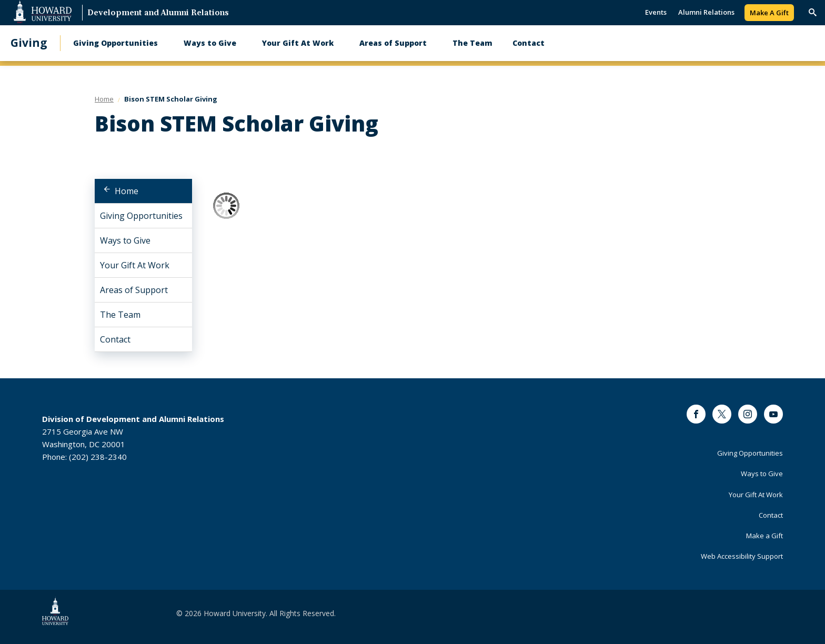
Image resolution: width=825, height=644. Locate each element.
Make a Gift (764, 536)
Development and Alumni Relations (158, 13)
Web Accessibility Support (742, 556)
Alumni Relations (706, 12)
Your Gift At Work (298, 43)
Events (656, 12)
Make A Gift (769, 13)
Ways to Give (210, 43)
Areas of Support (393, 43)
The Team (472, 43)
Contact (529, 43)
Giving (29, 43)
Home (127, 191)
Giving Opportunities (115, 43)
